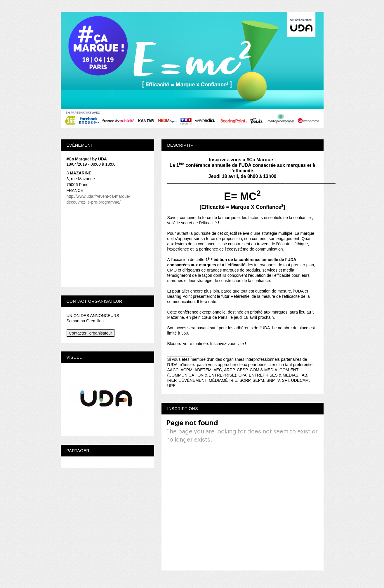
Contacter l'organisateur (91, 333)
